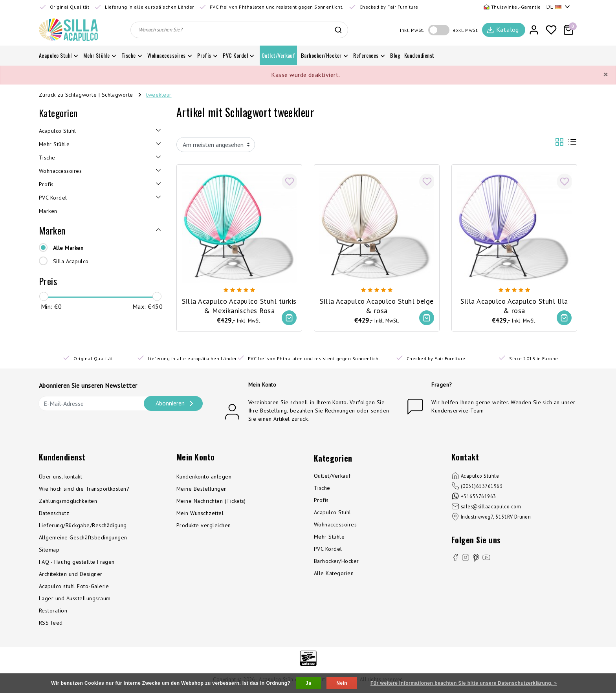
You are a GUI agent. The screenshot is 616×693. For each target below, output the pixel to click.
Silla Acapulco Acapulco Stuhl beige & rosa (377, 304)
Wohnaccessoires (335, 525)
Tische (322, 489)
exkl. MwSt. (466, 30)
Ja (308, 683)
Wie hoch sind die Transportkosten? (84, 489)
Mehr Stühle (329, 537)
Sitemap (49, 550)
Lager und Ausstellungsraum (75, 599)
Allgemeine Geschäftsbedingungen (83, 538)
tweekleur (159, 95)
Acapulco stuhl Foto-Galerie (74, 587)
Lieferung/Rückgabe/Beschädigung (83, 526)
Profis (321, 501)
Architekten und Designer (71, 575)
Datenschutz (54, 514)
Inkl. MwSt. (412, 30)
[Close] (605, 75)
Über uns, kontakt (60, 477)
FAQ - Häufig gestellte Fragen (77, 563)
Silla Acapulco (71, 261)
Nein (342, 683)
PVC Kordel (328, 550)
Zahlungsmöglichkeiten (68, 502)
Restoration (53, 611)
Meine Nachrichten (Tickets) (211, 502)
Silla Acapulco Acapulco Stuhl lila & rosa (514, 304)
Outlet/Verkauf (332, 477)
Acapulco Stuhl (333, 513)
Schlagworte (117, 95)
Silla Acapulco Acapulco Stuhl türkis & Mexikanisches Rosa (239, 304)
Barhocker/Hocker (336, 562)
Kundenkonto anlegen (204, 477)
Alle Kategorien (334, 574)
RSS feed (51, 623)
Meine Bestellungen (202, 489)
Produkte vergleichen (204, 526)
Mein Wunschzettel (200, 514)
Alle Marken (68, 248)
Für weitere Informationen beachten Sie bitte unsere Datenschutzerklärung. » (464, 683)
